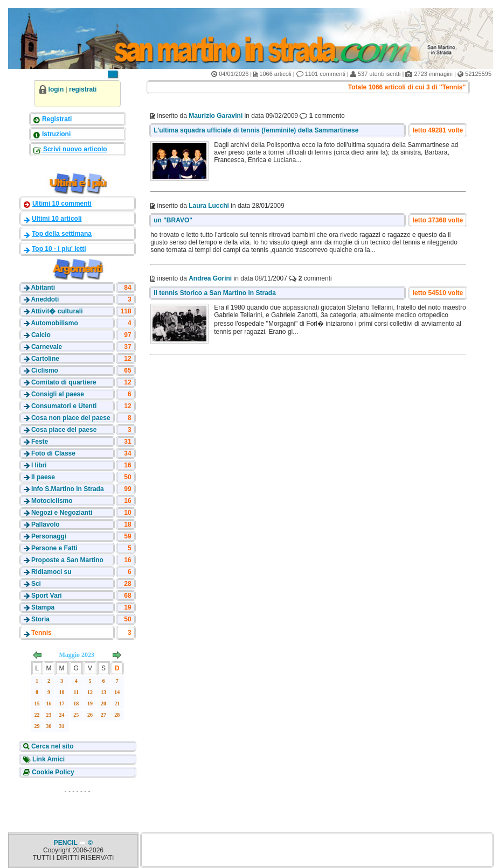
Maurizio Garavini (216, 116)
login (56, 89)
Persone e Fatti (54, 548)
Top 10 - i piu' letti (59, 249)
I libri (39, 465)
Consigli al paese (58, 394)
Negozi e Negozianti (62, 513)
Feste (40, 442)
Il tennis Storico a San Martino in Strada (215, 293)
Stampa (43, 607)
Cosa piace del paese (64, 430)
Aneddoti (45, 299)
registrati (83, 89)
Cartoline (45, 359)
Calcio (41, 335)
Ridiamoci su (51, 572)
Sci (36, 584)
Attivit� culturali (57, 311)
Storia (40, 619)
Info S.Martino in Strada (68, 489)
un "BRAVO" (173, 220)
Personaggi (49, 536)
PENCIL (67, 843)
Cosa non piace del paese (71, 418)
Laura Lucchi (209, 206)
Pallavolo (46, 524)
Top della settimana (62, 234)
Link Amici (48, 759)
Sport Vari (47, 596)
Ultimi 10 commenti (62, 204)
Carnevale (47, 347)
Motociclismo (52, 501)
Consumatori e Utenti (64, 406)
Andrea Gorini (210, 278)
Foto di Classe (53, 453)
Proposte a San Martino (67, 560)
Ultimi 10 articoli (57, 219)
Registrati (57, 119)
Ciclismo (45, 370)
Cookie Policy (52, 772)
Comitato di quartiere (64, 382)
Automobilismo (54, 323)
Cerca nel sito (52, 746)
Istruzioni (56, 134)
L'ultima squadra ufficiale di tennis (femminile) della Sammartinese (256, 130)
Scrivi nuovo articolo (74, 149)
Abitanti (43, 288)
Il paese (43, 477)
